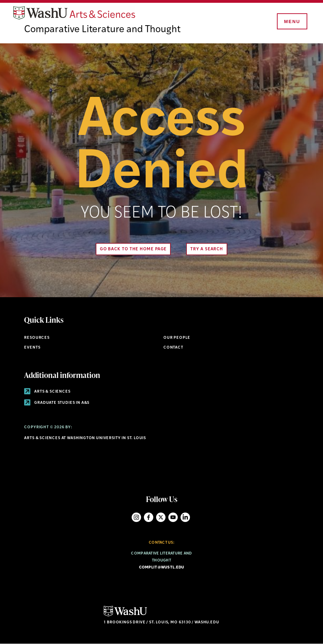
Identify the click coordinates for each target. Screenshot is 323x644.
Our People (177, 338)
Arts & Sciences (47, 392)
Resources (37, 338)
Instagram (136, 517)
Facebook (149, 517)
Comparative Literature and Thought (102, 30)
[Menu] (292, 22)
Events (32, 348)
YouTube (173, 517)
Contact (173, 348)
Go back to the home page (133, 249)
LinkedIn (185, 517)
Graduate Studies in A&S (57, 403)
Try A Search (207, 249)
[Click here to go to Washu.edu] (125, 616)
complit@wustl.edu (162, 568)
